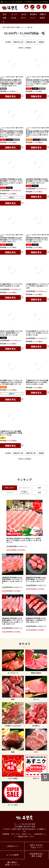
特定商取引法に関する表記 (37, 855)
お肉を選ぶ (4, 18)
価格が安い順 (18, 42)
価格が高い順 (31, 42)
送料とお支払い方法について (37, 846)
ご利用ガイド (12, 846)
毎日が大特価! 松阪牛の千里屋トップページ (14, 27)
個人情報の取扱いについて (12, 863)
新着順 (41, 42)
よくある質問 (12, 855)
